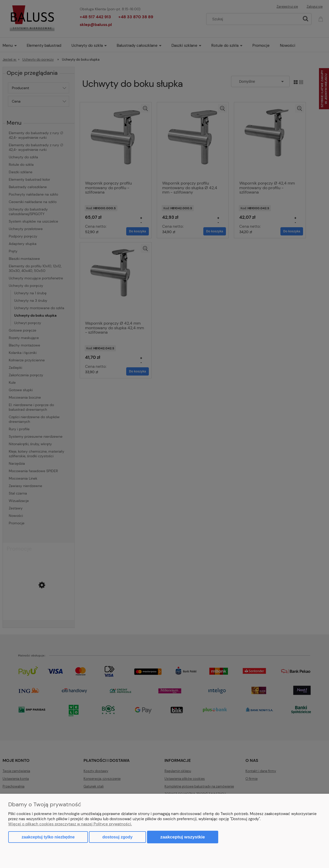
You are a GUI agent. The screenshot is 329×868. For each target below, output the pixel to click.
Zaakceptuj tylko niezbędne (48, 837)
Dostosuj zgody (117, 837)
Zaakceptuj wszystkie (183, 837)
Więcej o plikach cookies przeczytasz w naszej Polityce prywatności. (70, 824)
